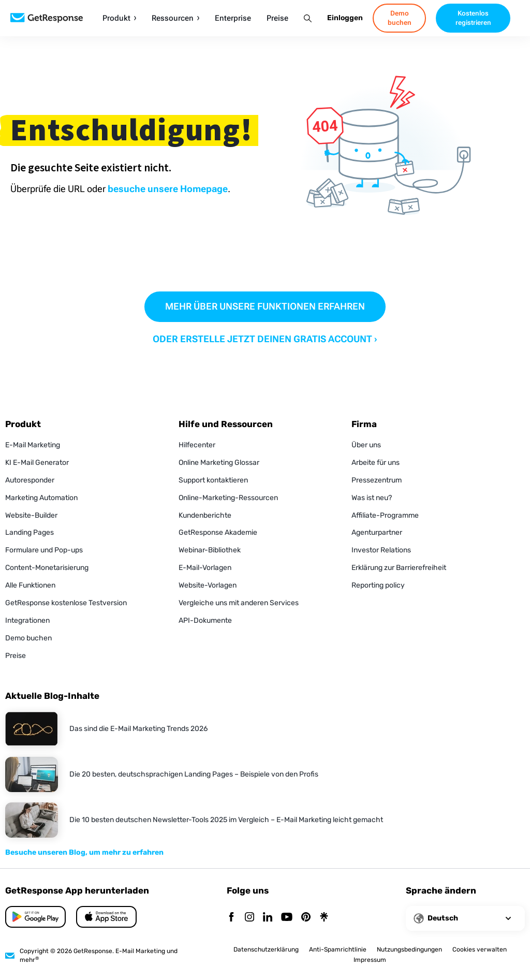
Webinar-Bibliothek (210, 550)
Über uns (366, 445)
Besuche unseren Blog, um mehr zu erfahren (84, 852)
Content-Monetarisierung (47, 568)
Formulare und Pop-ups (44, 550)
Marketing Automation (41, 498)
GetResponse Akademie (218, 532)
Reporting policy (378, 585)
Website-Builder (31, 515)
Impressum (370, 960)
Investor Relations (381, 550)
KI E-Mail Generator (37, 463)
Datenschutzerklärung (266, 949)
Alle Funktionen (30, 585)
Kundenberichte (205, 515)
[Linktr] (324, 918)
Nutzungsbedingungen (409, 949)
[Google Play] (106, 917)
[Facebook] (231, 918)
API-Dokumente (205, 620)
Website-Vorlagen (208, 585)
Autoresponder (30, 480)
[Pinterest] (306, 918)
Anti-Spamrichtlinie (338, 949)
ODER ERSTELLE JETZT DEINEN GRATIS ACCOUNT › (265, 339)
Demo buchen (28, 638)
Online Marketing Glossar (219, 463)
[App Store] (35, 917)
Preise (277, 18)
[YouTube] (287, 918)
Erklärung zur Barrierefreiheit (399, 568)
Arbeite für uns (376, 463)
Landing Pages (30, 532)
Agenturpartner (377, 532)
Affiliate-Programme (385, 515)
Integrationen (27, 620)
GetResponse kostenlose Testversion (66, 603)
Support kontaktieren (213, 480)
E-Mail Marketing (33, 445)
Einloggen (345, 18)
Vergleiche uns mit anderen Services (239, 603)
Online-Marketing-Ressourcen (228, 498)
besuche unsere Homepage (168, 189)
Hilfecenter (197, 445)
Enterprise (233, 18)
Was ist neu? (372, 498)
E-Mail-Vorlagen (205, 568)
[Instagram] (249, 918)
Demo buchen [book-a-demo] (400, 18)
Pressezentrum (377, 480)
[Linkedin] (268, 918)
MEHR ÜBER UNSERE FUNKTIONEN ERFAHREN (265, 306)
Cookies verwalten (480, 949)
